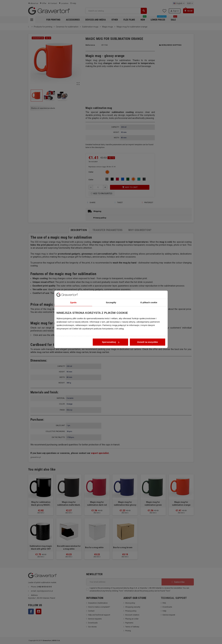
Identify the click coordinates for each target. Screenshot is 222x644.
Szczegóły (111, 285)
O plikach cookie (149, 285)
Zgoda (73, 285)
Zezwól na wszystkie (148, 324)
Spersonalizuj (111, 324)
